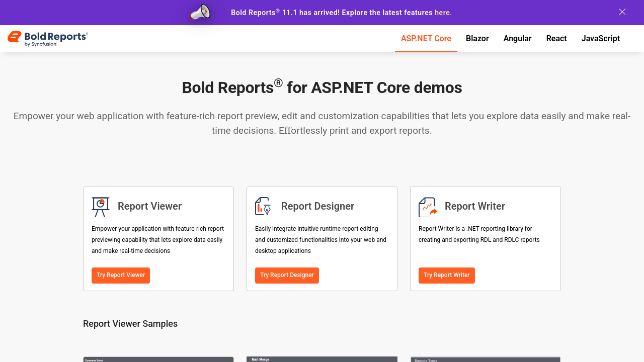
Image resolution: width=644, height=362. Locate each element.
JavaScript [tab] (601, 38)
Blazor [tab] (477, 38)
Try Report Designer (287, 275)
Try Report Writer (447, 275)
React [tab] (557, 38)
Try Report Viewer (121, 275)
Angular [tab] (518, 38)
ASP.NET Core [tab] (426, 38)
